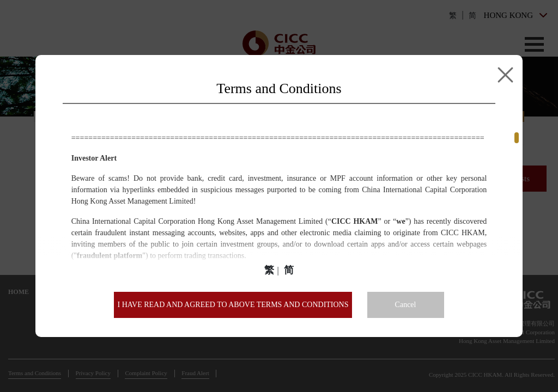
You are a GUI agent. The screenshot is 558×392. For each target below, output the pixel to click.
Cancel (406, 305)
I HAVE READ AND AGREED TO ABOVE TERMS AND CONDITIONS (233, 305)
